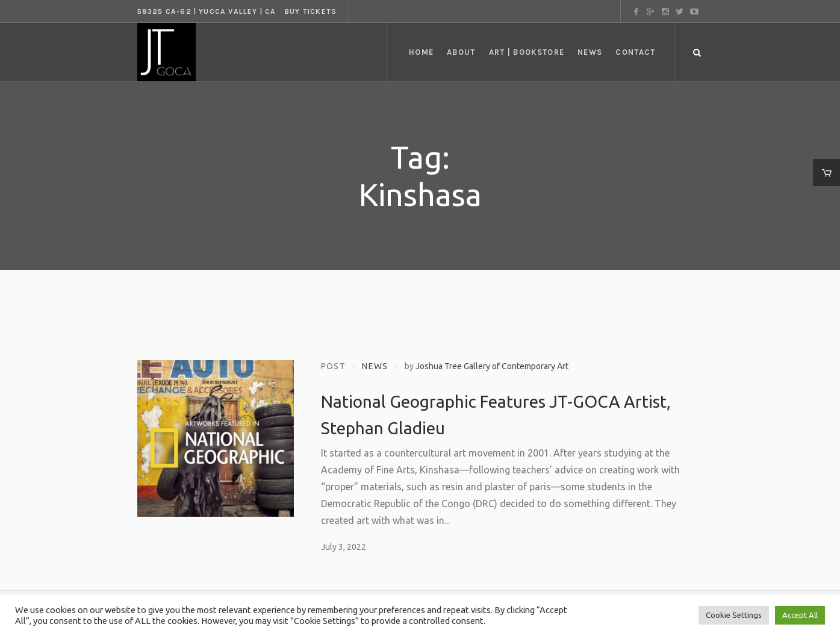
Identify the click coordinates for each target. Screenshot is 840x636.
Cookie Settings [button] (734, 615)
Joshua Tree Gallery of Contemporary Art (492, 366)
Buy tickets (311, 11)
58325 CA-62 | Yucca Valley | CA (207, 11)
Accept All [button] (800, 615)
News (375, 366)
